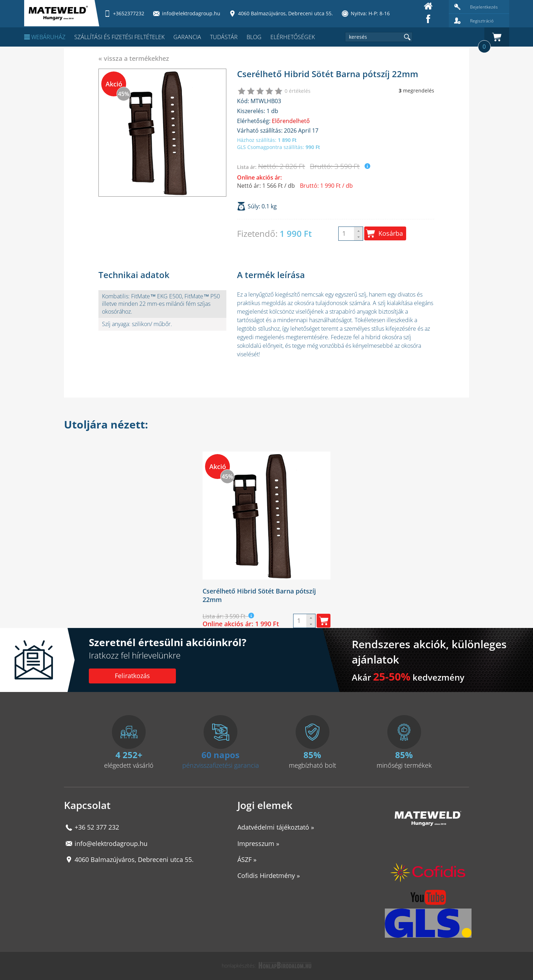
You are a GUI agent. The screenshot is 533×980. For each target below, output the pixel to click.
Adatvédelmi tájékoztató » (276, 827)
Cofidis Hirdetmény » (269, 875)
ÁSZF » (247, 859)
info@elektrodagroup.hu (111, 843)
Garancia (187, 37)
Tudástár (224, 37)
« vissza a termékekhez (134, 58)
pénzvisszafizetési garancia (221, 765)
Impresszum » (258, 843)
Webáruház (45, 37)
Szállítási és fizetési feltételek (119, 37)
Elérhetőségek (293, 37)
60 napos (220, 755)
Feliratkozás (132, 676)
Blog (254, 37)
